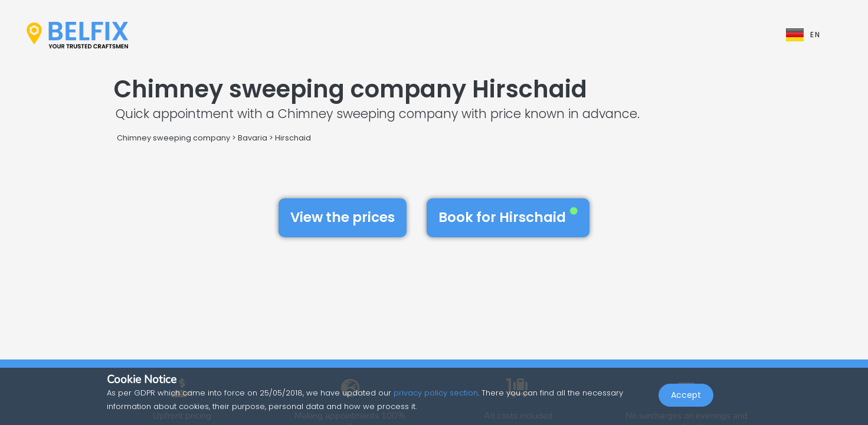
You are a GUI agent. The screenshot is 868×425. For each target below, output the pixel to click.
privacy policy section (436, 393)
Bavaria (253, 138)
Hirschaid (293, 138)
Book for (508, 217)
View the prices (343, 217)
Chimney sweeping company (173, 138)
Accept (686, 399)
